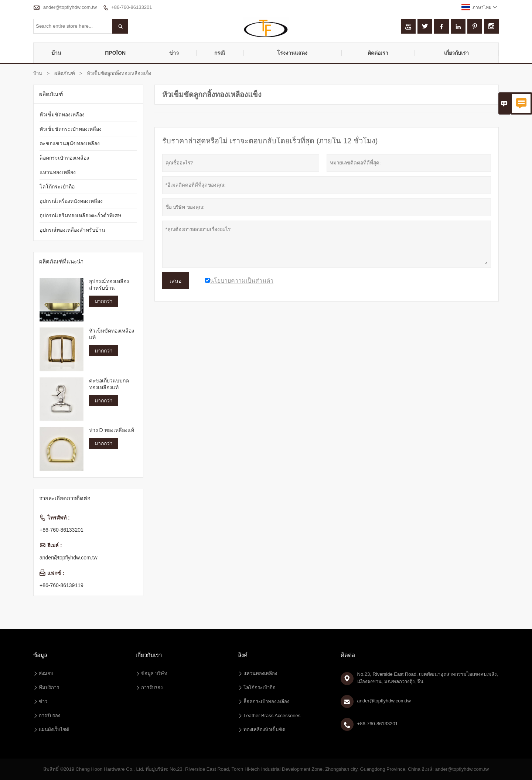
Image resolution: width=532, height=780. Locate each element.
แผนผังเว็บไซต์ (54, 730)
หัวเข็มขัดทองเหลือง (62, 115)
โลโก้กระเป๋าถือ (57, 187)
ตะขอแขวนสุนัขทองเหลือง (70, 143)
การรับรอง (50, 716)
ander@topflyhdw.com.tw (70, 7)
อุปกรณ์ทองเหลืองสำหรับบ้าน (72, 230)
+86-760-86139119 (62, 585)
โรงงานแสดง (292, 53)
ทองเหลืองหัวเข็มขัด (264, 730)
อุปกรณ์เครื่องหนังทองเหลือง (71, 201)
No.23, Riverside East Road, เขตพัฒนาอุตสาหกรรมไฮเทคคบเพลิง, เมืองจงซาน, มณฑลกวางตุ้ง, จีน (428, 678)
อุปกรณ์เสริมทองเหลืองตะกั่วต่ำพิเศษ (80, 215)
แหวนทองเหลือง (58, 172)
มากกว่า (104, 301)
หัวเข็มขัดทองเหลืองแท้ (112, 334)
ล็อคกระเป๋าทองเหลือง (64, 158)
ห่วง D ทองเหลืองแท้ (112, 430)
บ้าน (56, 53)
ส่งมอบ (46, 673)
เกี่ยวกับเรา (456, 53)
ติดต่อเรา (378, 53)
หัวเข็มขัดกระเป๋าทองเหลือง (71, 129)
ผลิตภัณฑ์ (65, 73)
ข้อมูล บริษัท (154, 673)
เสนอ (175, 281)
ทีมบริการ (49, 687)
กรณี (220, 53)
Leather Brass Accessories (272, 716)
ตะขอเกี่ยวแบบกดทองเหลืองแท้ (109, 384)
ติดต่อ (348, 655)
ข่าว (174, 53)
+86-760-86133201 (132, 7)
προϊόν (115, 53)
